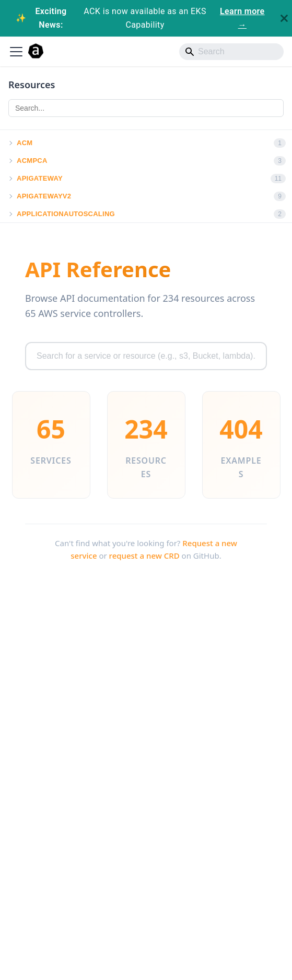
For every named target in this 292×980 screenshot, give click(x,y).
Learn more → (242, 18)
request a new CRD (144, 556)
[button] (10, 143)
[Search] (231, 52)
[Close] (284, 18)
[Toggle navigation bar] (16, 52)
